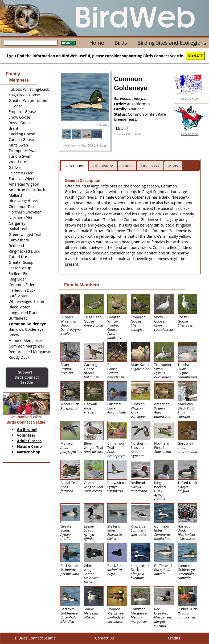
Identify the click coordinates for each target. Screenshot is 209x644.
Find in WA (150, 166)
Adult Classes (29, 441)
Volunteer (26, 435)
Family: (121, 109)
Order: (120, 104)
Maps (173, 166)
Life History (103, 166)
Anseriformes (139, 104)
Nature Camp (29, 446)
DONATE (196, 56)
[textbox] (31, 43)
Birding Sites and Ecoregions (172, 43)
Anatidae (136, 109)
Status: (121, 114)
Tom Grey (104, 125)
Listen (121, 129)
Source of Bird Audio (128, 134)
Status (127, 166)
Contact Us (104, 638)
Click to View (190, 99)
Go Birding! (27, 430)
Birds (121, 43)
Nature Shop (29, 452)
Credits (174, 638)
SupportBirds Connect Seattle (27, 377)
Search (68, 43)
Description (75, 166)
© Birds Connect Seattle (35, 638)
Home (97, 43)
